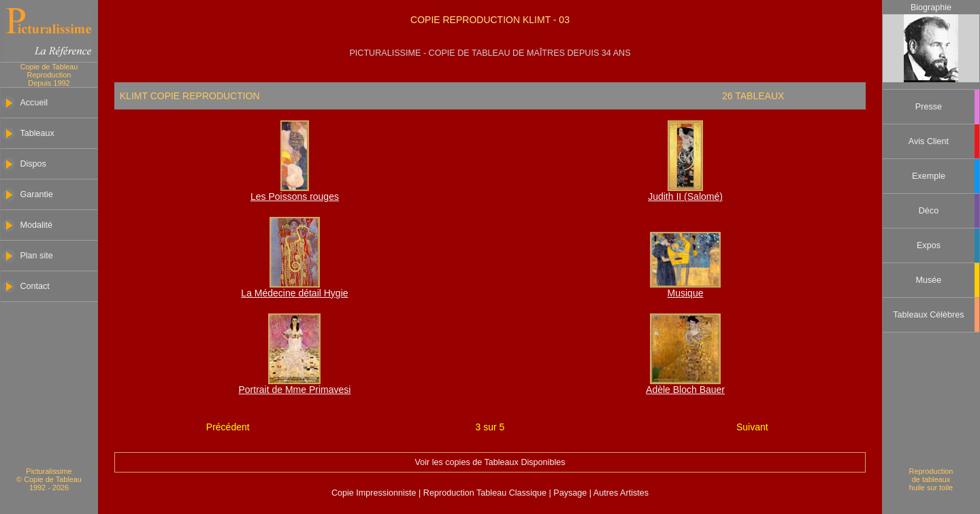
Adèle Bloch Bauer (685, 390)
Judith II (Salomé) (685, 196)
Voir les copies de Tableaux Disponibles (490, 462)
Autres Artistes (620, 493)
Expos (929, 245)
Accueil (34, 103)
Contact (34, 286)
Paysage (571, 493)
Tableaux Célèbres (928, 315)
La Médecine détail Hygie (294, 293)
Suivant (752, 427)
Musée (929, 280)
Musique (686, 293)
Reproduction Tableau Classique (485, 493)
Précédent (228, 427)
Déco (929, 211)
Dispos (33, 164)
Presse (929, 107)
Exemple (929, 176)
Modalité (36, 225)
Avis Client (929, 141)
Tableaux (37, 133)
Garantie (36, 194)
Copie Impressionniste (375, 493)
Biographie (931, 7)
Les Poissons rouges (295, 196)
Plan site (36, 256)
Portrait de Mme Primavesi (294, 390)
